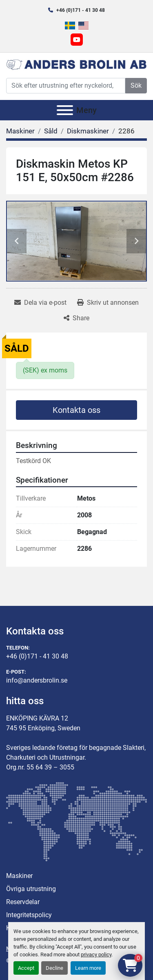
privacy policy (96, 955)
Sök (136, 85)
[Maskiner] (20, 131)
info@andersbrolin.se (37, 680)
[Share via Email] (40, 303)
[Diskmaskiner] (88, 131)
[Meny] (65, 110)
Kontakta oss (76, 410)
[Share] (76, 318)
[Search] (66, 86)
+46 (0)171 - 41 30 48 (81, 10)
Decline (54, 968)
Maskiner (19, 876)
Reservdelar (23, 902)
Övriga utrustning (31, 889)
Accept (26, 968)
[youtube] (77, 40)
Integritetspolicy (29, 915)
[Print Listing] (108, 303)
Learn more (88, 968)
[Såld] (51, 131)
